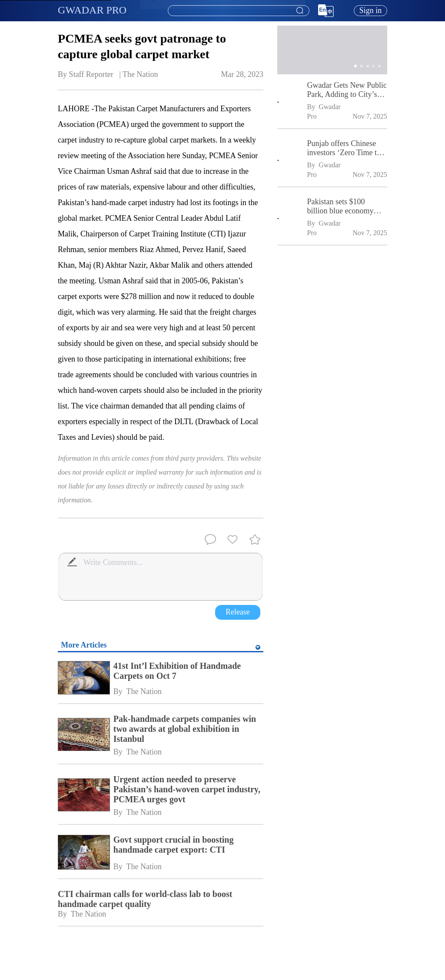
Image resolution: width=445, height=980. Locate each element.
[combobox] (238, 11)
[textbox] (239, 11)
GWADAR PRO (92, 10)
